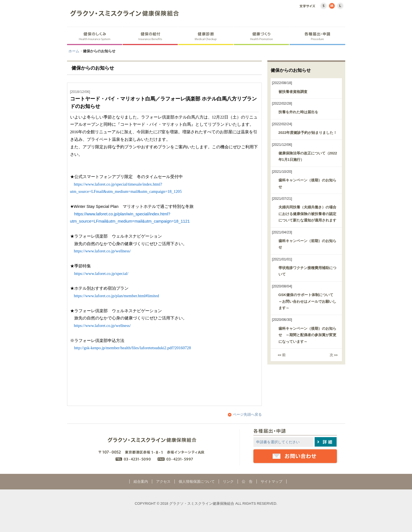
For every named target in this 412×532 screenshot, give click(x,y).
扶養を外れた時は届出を (298, 112)
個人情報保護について (197, 481)
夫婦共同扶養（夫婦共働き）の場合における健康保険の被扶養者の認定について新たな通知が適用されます (307, 214)
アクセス (163, 481)
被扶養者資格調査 (293, 92)
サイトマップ (272, 481)
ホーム (74, 51)
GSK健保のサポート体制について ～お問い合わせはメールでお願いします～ (308, 301)
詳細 (326, 442)
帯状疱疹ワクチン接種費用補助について (307, 271)
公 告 (247, 481)
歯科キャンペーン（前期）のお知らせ (307, 244)
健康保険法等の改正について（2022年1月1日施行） (308, 156)
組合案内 (141, 481)
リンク (228, 481)
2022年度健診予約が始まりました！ (308, 133)
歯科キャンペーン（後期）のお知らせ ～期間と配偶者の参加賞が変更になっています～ (307, 335)
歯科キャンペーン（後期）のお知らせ (307, 183)
